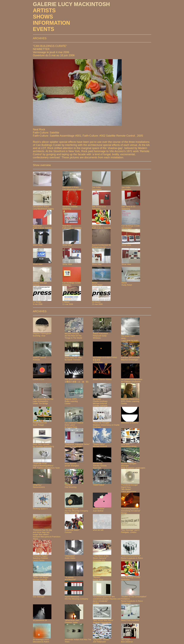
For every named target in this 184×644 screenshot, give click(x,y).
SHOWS (43, 17)
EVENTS (44, 29)
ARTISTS (44, 10)
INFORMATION (52, 23)
